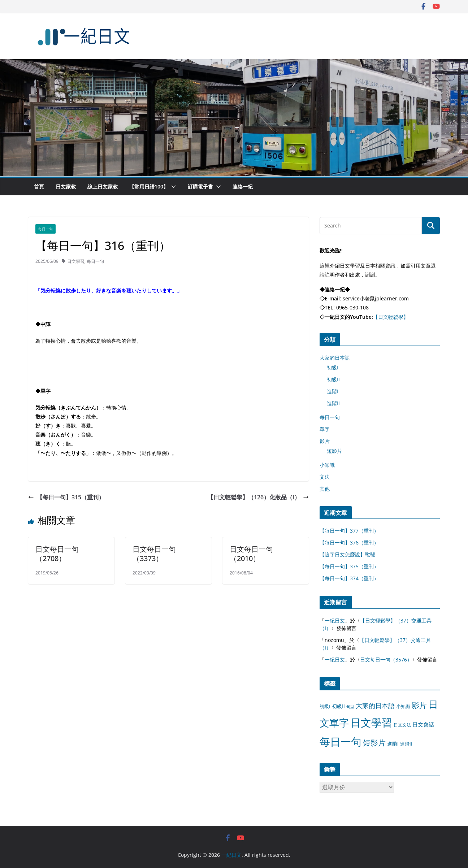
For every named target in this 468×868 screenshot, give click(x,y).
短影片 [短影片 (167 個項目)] (374, 743)
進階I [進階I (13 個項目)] (393, 744)
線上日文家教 (103, 186)
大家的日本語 (335, 358)
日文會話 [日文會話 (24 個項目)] (423, 724)
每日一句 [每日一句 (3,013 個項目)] (341, 742)
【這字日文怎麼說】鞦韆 (347, 554)
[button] (172, 187)
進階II (333, 403)
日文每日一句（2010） (251, 554)
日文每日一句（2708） (57, 554)
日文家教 (66, 186)
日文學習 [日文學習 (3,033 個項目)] (371, 722)
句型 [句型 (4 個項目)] (350, 707)
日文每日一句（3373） (154, 554)
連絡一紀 (243, 186)
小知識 (327, 465)
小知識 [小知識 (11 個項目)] (403, 706)
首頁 (39, 186)
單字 (325, 429)
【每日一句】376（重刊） (349, 542)
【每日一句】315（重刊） (66, 497)
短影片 (334, 451)
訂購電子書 (200, 186)
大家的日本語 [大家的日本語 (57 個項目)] (375, 706)
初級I (333, 367)
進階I (333, 391)
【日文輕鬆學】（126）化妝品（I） (258, 497)
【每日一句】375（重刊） (349, 566)
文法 (325, 477)
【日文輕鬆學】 (391, 317)
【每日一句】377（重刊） (349, 531)
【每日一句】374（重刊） (349, 578)
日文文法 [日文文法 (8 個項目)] (402, 725)
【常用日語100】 (149, 186)
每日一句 (45, 229)
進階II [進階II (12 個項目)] (406, 744)
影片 (325, 441)
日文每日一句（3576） (386, 659)
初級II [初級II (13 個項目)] (338, 706)
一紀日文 (335, 620)
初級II (333, 379)
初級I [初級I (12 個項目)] (325, 706)
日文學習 (76, 261)
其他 (325, 489)
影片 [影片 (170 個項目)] (419, 705)
